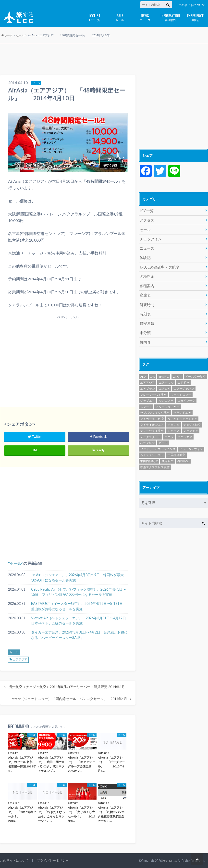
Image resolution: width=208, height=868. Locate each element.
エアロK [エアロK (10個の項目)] (164, 384)
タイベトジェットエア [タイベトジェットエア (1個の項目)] (182, 414)
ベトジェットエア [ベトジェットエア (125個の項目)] (152, 450)
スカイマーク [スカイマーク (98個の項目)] (186, 396)
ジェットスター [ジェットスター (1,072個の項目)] (181, 390)
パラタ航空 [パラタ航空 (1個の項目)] (147, 438)
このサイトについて (192, 5)
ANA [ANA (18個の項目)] (143, 372)
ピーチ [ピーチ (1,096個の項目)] (163, 438)
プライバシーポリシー (53, 860)
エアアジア (20, 659)
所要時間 (147, 301)
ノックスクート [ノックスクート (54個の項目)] (150, 432)
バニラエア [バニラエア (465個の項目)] (185, 432)
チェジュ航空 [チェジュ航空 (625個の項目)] (192, 420)
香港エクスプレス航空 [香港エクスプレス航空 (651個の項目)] (155, 462)
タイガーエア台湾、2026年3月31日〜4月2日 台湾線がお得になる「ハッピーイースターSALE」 (79, 635)
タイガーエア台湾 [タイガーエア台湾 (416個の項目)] (152, 414)
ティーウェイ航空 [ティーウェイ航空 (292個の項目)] (152, 426)
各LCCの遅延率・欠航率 (158, 265)
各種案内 (170, 17)
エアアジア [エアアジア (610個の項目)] (147, 378)
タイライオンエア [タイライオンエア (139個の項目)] (152, 420)
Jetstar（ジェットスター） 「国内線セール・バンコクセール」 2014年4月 (69, 699)
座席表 (145, 292)
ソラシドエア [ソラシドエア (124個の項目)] (182, 408)
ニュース (145, 17)
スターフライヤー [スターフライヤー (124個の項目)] (168, 402)
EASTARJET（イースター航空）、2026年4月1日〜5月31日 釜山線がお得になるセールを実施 (79, 606)
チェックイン (150, 238)
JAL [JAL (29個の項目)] (153, 372)
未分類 (145, 329)
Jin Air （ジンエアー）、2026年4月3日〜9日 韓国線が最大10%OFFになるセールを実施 (77, 577)
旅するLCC (169, 861)
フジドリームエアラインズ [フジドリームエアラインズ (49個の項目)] (158, 444)
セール (120, 17)
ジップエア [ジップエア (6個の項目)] (147, 396)
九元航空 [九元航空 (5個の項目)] (168, 456)
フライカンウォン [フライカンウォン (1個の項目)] (191, 444)
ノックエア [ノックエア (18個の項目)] (191, 426)
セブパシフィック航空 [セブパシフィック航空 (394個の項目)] (155, 408)
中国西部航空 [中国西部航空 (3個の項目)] (149, 456)
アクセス (147, 220)
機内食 (145, 338)
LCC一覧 (94, 17)
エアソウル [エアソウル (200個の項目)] (166, 378)
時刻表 (145, 310)
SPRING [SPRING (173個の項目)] (164, 372)
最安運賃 (147, 319)
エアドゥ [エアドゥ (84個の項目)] (183, 378)
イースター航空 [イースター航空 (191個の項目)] (196, 372)
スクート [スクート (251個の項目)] (146, 402)
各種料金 (147, 274)
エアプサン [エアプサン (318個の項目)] (147, 384)
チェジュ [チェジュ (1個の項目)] (173, 420)
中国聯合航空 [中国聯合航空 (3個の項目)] (176, 450)
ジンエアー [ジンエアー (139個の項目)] (166, 396)
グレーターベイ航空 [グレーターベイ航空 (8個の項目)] (153, 390)
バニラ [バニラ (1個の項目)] (169, 432)
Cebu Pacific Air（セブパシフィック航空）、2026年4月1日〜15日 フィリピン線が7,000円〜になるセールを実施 (79, 592)
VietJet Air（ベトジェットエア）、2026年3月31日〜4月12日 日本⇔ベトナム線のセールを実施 (79, 621)
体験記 (195, 17)
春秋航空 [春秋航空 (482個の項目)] (183, 456)
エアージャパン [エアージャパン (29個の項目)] (184, 384)
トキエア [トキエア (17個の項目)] (173, 426)
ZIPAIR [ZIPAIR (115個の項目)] (177, 372)
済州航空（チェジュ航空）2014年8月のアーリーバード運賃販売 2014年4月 (67, 687)
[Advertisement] (104, 60)
